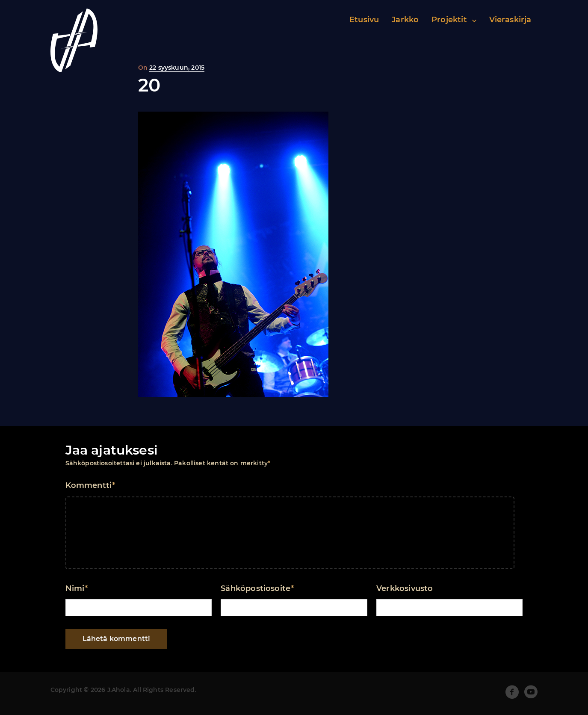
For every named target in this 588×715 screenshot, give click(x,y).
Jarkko (405, 20)
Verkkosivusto (405, 588)
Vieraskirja (510, 20)
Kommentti (90, 485)
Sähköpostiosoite (257, 588)
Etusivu (364, 20)
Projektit (449, 20)
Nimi (77, 588)
